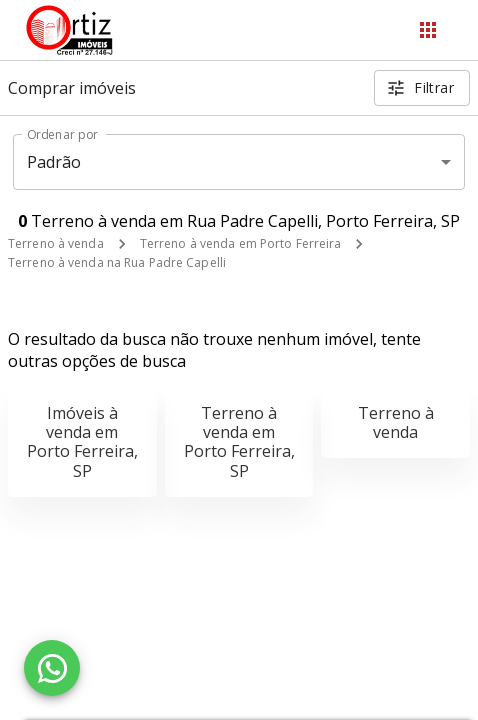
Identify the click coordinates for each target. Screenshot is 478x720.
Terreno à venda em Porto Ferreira (241, 243)
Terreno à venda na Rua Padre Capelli (117, 262)
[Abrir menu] (428, 30)
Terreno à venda (56, 243)
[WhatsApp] (52, 668)
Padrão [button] (54, 162)
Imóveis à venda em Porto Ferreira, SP (82, 442)
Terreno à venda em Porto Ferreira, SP (239, 442)
